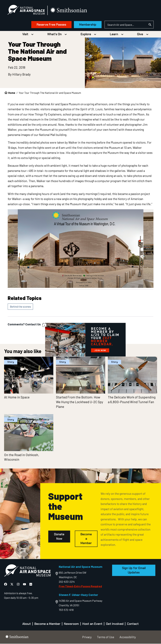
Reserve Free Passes (51, 25)
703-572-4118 (66, 610)
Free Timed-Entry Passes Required (80, 586)
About (27, 624)
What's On (54, 34)
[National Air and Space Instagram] (18, 584)
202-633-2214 (67, 582)
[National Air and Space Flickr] (31, 584)
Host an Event (92, 624)
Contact (133, 624)
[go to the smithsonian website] (70, 10)
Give (140, 34)
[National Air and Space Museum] (27, 10)
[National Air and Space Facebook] (6, 584)
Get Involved (115, 624)
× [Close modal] (45, 325)
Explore (86, 34)
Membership (87, 25)
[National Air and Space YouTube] (25, 584)
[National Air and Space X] (12, 584)
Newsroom (71, 624)
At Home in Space (17, 397)
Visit (25, 34)
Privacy (87, 637)
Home (12, 93)
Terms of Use (106, 637)
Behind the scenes (20, 307)
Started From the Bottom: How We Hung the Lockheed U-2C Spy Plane (80, 402)
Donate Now (59, 537)
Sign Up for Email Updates (134, 571)
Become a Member (86, 539)
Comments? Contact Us (27, 325)
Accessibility (128, 637)
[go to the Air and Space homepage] (27, 571)
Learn (114, 34)
